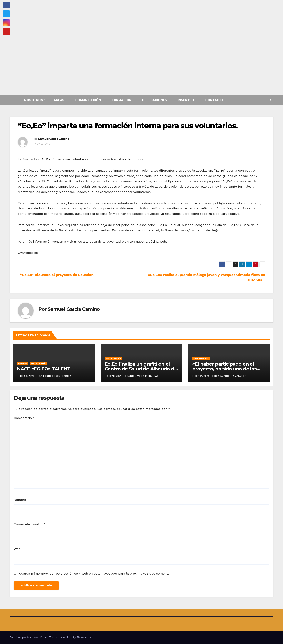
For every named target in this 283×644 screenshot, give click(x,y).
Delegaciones (155, 100)
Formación (122, 100)
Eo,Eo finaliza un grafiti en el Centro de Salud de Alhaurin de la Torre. (141, 369)
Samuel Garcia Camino (54, 139)
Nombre (21, 500)
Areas (60, 100)
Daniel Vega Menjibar (142, 376)
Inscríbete (187, 100)
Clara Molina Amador (229, 376)
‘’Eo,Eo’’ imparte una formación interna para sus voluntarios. (128, 126)
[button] (271, 100)
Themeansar (84, 637)
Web (17, 549)
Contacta (214, 100)
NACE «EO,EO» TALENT (44, 369)
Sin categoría (39, 363)
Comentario (24, 418)
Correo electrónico (30, 524)
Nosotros (34, 100)
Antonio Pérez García (54, 376)
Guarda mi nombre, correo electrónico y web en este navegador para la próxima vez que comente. (95, 574)
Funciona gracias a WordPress (29, 637)
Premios (23, 363)
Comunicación (89, 100)
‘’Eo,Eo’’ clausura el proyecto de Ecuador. (56, 275)
